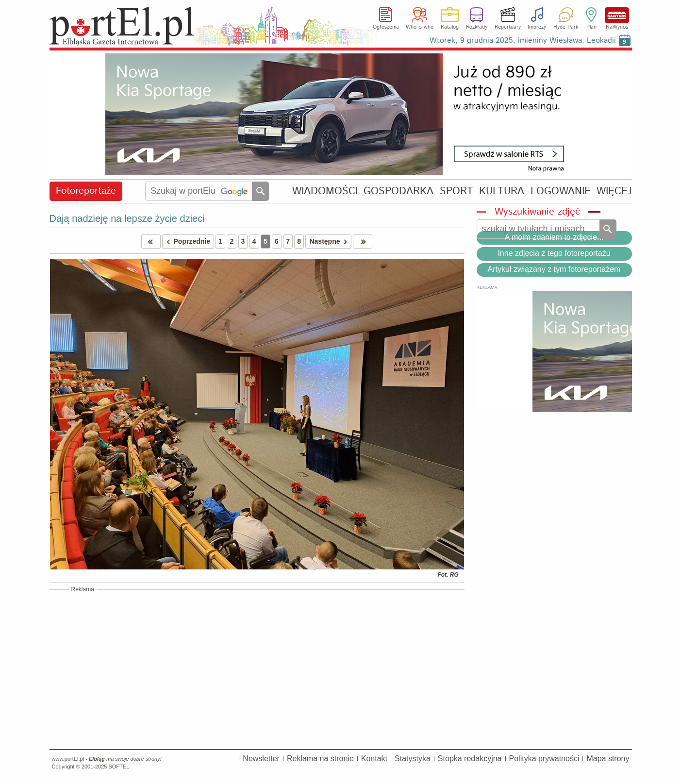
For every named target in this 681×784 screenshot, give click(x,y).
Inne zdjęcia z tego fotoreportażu (554, 253)
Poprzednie (186, 242)
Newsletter (261, 759)
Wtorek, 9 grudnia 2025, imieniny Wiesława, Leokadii (523, 41)
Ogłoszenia (386, 27)
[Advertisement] (257, 669)
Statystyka (413, 759)
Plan (591, 27)
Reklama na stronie (320, 759)
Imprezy (537, 27)
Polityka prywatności (544, 759)
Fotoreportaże (86, 191)
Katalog (450, 27)
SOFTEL (119, 767)
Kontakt (374, 759)
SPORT (457, 191)
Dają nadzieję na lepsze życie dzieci (127, 218)
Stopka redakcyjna (470, 759)
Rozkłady (477, 27)
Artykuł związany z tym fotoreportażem (554, 269)
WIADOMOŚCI (325, 191)
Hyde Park (566, 27)
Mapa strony (608, 759)
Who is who (420, 27)
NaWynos (617, 15)
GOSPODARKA (399, 191)
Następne (330, 242)
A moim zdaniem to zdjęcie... (554, 237)
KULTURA (502, 191)
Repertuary (508, 27)
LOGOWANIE (561, 191)
